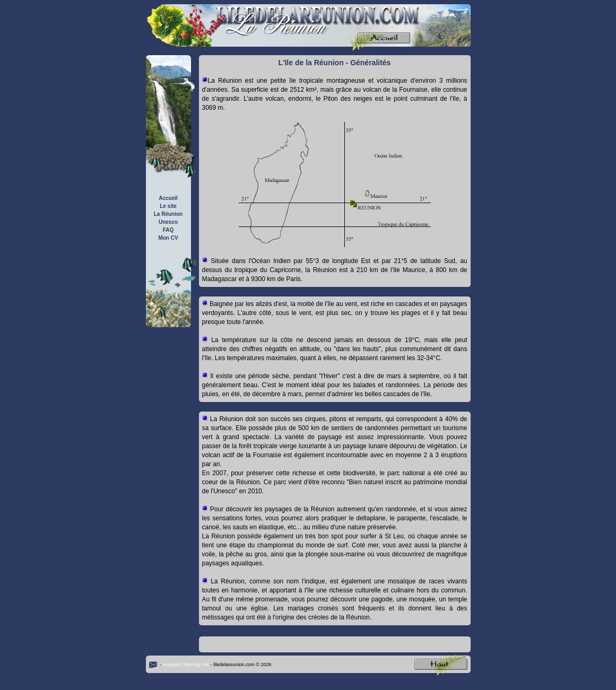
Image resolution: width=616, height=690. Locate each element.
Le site (168, 206)
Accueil (168, 198)
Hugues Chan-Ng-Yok (186, 665)
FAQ (168, 230)
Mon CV (168, 238)
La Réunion (168, 214)
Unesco (168, 222)
